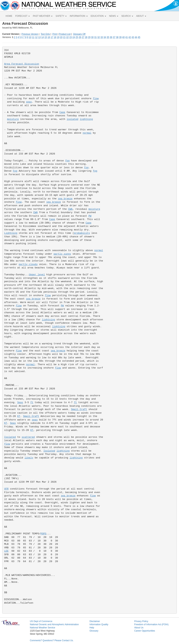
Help (92, 628)
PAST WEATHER (43, 16)
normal (87, 133)
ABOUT (141, 16)
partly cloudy (28, 264)
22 (67, 37)
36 (111, 37)
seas (29, 102)
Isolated (10, 437)
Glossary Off (79, 34)
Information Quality (99, 624)
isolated (72, 119)
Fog (15, 171)
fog (67, 161)
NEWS (114, 16)
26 (80, 37)
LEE (6, 551)
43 (133, 37)
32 (98, 37)
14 (43, 37)
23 (71, 37)
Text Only (45, 34)
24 (74, 37)
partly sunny (62, 254)
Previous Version (30, 34)
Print (55, 34)
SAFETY (61, 16)
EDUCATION (98, 16)
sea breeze (65, 199)
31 (95, 37)
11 (33, 37)
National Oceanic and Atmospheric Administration (54, 624)
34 (105, 37)
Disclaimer (95, 621)
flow (96, 99)
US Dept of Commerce (41, 621)
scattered (28, 437)
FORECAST (23, 16)
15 (46, 37)
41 (127, 37)
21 (64, 37)
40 (123, 37)
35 (108, 37)
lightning (86, 119)
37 (114, 37)
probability (82, 233)
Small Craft (79, 409)
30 (92, 37)
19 (58, 37)
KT (19, 416)
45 (139, 37)
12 (36, 37)
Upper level (37, 275)
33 (102, 37)
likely (29, 458)
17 (52, 37)
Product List (65, 34)
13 (39, 37)
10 (30, 37)
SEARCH (127, 16)
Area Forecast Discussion (22, 64)
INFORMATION (79, 16)
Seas (20, 402)
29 (89, 37)
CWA (70, 209)
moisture (13, 119)
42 (130, 37)
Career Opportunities (145, 631)
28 (86, 37)
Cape (62, 112)
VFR (6, 489)
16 (49, 37)
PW (90, 216)
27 (83, 37)
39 (120, 37)
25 (77, 37)
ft (32, 402)
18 (55, 37)
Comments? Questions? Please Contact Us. (52, 640)
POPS (43, 534)
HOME (9, 16)
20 (61, 37)
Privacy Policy (141, 621)
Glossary (94, 631)
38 (117, 37)
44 (136, 37)
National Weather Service (42, 628)
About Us (139, 628)
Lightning (11, 233)
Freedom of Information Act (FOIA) (151, 624)
